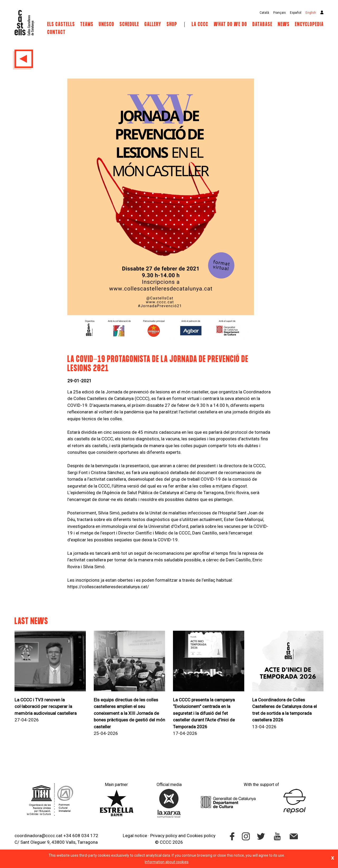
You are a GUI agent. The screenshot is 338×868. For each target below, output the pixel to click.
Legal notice (135, 836)
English (311, 13)
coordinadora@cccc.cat (38, 836)
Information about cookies (167, 862)
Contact (57, 32)
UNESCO (107, 25)
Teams (87, 25)
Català (264, 13)
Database (262, 25)
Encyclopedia (309, 25)
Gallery (153, 25)
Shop (172, 25)
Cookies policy (201, 836)
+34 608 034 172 (81, 836)
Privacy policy (164, 836)
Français (280, 13)
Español (296, 13)
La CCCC (200, 25)
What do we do (231, 25)
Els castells (61, 25)
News (284, 25)
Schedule (129, 25)
